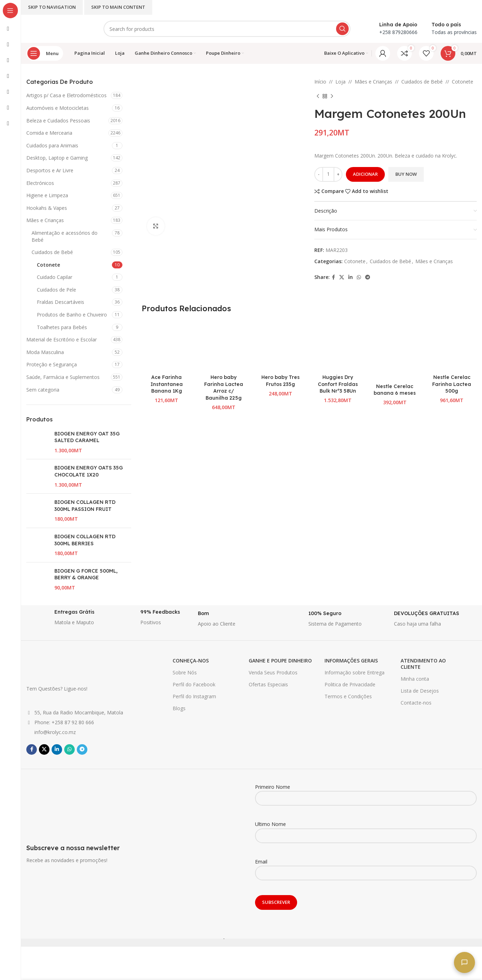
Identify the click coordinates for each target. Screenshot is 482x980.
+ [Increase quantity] (338, 174)
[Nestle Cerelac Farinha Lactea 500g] (452, 346)
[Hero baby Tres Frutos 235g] (281, 346)
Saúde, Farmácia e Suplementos (63, 377)
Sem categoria (43, 390)
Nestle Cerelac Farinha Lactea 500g (452, 384)
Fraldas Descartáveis (61, 302)
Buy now (406, 174)
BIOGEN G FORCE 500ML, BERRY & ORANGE (86, 574)
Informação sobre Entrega (354, 672)
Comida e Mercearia (49, 133)
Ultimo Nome (366, 829)
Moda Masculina (45, 352)
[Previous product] (318, 96)
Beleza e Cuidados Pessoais (58, 121)
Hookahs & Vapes (47, 208)
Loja (340, 82)
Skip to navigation (52, 7)
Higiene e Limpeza (47, 195)
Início (320, 82)
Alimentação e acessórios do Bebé (65, 236)
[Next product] (332, 96)
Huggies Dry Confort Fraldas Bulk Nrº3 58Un (338, 384)
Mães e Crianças (45, 220)
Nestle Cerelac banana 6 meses (395, 390)
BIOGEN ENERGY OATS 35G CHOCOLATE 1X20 (89, 471)
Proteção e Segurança (52, 364)
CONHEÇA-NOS (191, 661)
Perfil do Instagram (194, 696)
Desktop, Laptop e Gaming (57, 158)
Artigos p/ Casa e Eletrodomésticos (66, 95)
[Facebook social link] (333, 277)
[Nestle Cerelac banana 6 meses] (395, 350)
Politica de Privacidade (350, 684)
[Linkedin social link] (350, 277)
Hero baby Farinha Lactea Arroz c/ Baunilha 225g (224, 388)
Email (366, 867)
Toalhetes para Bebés (62, 327)
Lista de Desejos (420, 691)
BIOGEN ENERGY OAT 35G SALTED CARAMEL (87, 437)
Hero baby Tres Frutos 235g (280, 381)
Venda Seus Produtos (273, 672)
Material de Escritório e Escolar (62, 339)
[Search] (227, 29)
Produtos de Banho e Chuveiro (72, 315)
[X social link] (342, 277)
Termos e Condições (348, 696)
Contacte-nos (416, 703)
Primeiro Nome (366, 792)
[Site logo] (58, 28)
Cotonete (48, 265)
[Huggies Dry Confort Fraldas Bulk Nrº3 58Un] (338, 346)
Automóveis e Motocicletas (58, 108)
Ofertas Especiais (268, 684)
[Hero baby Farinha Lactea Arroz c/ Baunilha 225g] (224, 346)
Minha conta (415, 679)
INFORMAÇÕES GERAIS (351, 661)
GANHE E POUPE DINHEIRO (280, 661)
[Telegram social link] (368, 277)
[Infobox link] (66, 619)
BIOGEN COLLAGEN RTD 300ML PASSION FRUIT (85, 506)
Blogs (179, 708)
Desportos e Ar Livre (50, 170)
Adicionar (365, 174)
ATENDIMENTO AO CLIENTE (423, 664)
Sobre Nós (185, 672)
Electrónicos (40, 183)
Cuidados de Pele (56, 290)
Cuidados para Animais (52, 145)
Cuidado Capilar (55, 277)
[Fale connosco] (464, 962)
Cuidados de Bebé (52, 252)
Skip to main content (118, 7)
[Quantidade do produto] (328, 174)
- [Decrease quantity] (319, 174)
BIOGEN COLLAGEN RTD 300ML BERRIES (85, 540)
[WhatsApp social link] (359, 277)
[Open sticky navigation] (45, 53)
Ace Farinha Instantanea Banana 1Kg (167, 384)
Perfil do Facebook (194, 684)
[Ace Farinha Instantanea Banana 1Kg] (167, 346)
